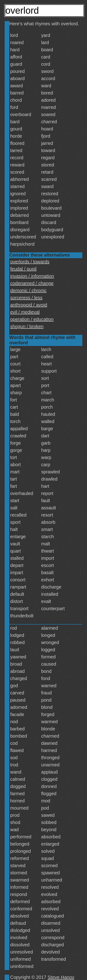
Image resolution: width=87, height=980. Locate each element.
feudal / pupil (23, 269)
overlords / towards (30, 262)
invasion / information (32, 276)
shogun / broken (27, 326)
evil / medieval (25, 312)
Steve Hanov (61, 977)
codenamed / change (32, 283)
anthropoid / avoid (29, 305)
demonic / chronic (28, 290)
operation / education (32, 319)
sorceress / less (26, 298)
